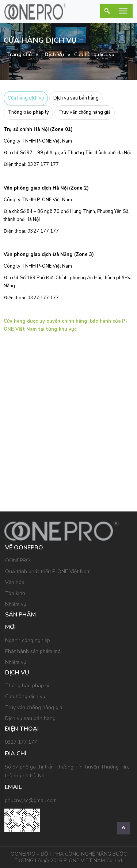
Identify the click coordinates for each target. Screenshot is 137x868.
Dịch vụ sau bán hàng (76, 98)
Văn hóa (15, 582)
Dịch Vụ (54, 55)
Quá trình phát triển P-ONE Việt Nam (48, 571)
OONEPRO (18, 560)
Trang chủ (19, 55)
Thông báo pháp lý (28, 112)
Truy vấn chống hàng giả (85, 112)
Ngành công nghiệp (28, 640)
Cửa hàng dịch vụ (26, 98)
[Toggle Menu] (123, 11)
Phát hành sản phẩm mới (33, 651)
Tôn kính (15, 593)
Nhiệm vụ (16, 604)
